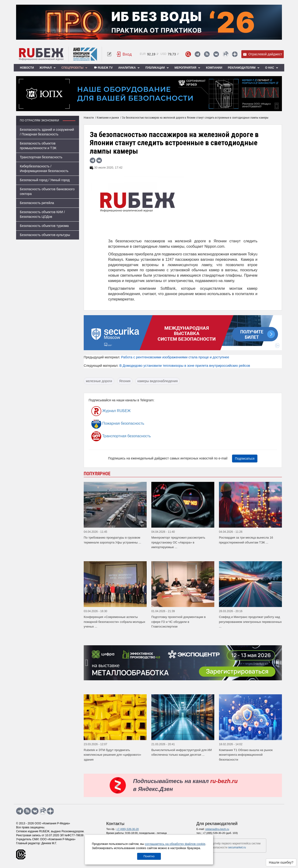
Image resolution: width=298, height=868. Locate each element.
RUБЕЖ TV (103, 68)
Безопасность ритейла (37, 203)
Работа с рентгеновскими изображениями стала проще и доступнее (175, 357)
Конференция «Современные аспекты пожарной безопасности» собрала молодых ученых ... (114, 622)
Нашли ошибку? (281, 862)
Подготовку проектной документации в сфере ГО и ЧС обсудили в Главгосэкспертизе (178, 622)
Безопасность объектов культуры (45, 235)
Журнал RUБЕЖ (111, 411)
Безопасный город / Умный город (45, 180)
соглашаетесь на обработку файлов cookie (175, 844)
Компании (214, 68)
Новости (27, 68)
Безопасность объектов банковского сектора (47, 191)
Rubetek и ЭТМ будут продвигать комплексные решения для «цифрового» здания (113, 755)
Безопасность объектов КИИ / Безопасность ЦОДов (42, 214)
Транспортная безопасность (41, 157)
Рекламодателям (244, 68)
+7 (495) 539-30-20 (128, 829)
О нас (272, 68)
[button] (181, 677)
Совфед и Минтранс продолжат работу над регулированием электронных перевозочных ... (250, 622)
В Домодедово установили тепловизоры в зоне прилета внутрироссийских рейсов (185, 366)
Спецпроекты (74, 68)
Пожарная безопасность (118, 424)
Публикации (157, 68)
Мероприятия (187, 68)
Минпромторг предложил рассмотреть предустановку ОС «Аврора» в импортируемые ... (178, 542)
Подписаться (245, 459)
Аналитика (129, 68)
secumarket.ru (237, 847)
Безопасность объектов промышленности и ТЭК (38, 146)
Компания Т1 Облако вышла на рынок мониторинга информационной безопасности (246, 755)
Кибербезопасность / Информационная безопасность (44, 169)
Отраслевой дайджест (263, 54)
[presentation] (87, 663)
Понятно (149, 856)
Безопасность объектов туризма (44, 226)
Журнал (48, 68)
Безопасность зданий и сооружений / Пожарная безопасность (47, 132)
